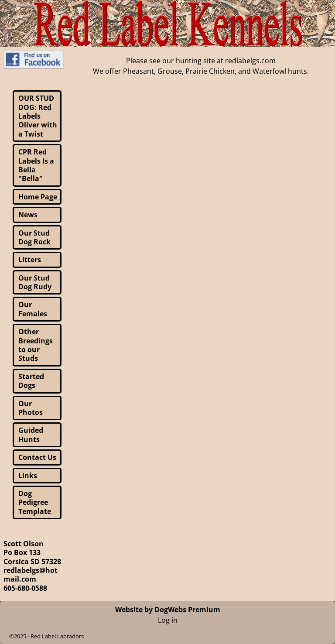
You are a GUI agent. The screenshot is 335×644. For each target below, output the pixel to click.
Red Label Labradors (57, 636)
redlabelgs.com (250, 61)
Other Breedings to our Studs (36, 345)
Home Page (38, 197)
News (28, 215)
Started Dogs (31, 381)
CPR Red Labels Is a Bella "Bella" (36, 165)
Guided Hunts (31, 435)
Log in (168, 620)
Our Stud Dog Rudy (35, 282)
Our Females (33, 309)
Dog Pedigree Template (35, 502)
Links (28, 476)
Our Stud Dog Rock (34, 237)
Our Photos (31, 408)
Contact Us (37, 457)
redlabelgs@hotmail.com (31, 575)
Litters (30, 260)
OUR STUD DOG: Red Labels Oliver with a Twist (38, 116)
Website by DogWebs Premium (168, 610)
